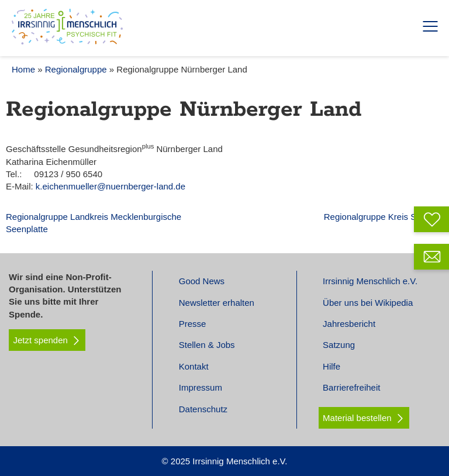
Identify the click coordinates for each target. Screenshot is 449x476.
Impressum (201, 387)
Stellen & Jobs (207, 345)
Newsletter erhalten (217, 303)
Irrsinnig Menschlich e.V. (370, 281)
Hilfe (331, 366)
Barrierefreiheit (351, 387)
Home (23, 69)
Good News (202, 281)
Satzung (339, 345)
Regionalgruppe (76, 69)
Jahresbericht (349, 324)
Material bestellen (357, 418)
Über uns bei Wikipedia (368, 303)
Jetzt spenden (47, 340)
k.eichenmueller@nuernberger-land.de (110, 186)
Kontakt (194, 366)
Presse (193, 324)
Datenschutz (203, 409)
